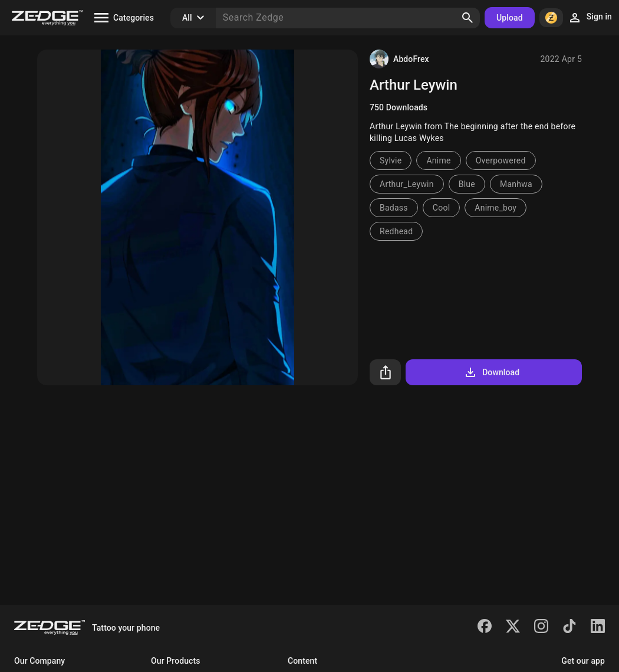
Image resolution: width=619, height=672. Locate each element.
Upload (510, 18)
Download (491, 372)
